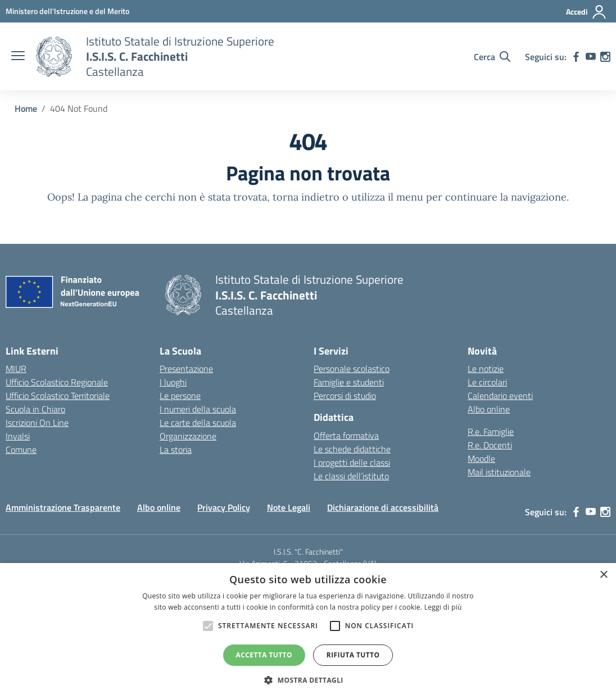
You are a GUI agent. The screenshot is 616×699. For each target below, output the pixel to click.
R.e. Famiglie (491, 432)
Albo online (489, 409)
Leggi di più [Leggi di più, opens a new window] (443, 607)
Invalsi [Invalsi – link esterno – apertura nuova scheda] (18, 436)
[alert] (308, 631)
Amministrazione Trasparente (63, 507)
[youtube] (591, 57)
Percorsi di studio (345, 396)
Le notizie (486, 369)
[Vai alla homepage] (54, 57)
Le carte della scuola (198, 423)
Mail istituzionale (499, 472)
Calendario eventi (500, 396)
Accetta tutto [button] (264, 655)
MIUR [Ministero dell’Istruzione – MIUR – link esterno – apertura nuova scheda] (16, 369)
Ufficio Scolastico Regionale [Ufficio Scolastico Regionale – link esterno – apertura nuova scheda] (57, 382)
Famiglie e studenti (349, 382)
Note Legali (289, 507)
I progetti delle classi (352, 462)
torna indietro (306, 197)
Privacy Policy (224, 507)
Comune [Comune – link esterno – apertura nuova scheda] (21, 450)
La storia (176, 450)
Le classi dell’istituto (351, 476)
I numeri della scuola (198, 409)
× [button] (603, 575)
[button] (308, 680)
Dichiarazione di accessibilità (383, 507)
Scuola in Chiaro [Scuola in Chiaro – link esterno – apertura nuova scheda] (35, 409)
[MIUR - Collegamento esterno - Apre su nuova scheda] (67, 11)
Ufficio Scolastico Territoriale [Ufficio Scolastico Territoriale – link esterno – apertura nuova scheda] (58, 396)
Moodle (481, 459)
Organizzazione (188, 436)
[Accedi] (586, 12)
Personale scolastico (352, 369)
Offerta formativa (346, 435)
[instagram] (605, 57)
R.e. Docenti (490, 445)
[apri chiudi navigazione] (18, 57)
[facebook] (576, 57)
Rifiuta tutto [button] (353, 655)
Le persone (180, 396)
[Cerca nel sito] (492, 57)
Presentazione (186, 369)
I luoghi (173, 382)
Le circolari (487, 382)
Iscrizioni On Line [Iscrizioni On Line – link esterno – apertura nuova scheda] (37, 423)
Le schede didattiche (352, 449)
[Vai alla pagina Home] (26, 108)
